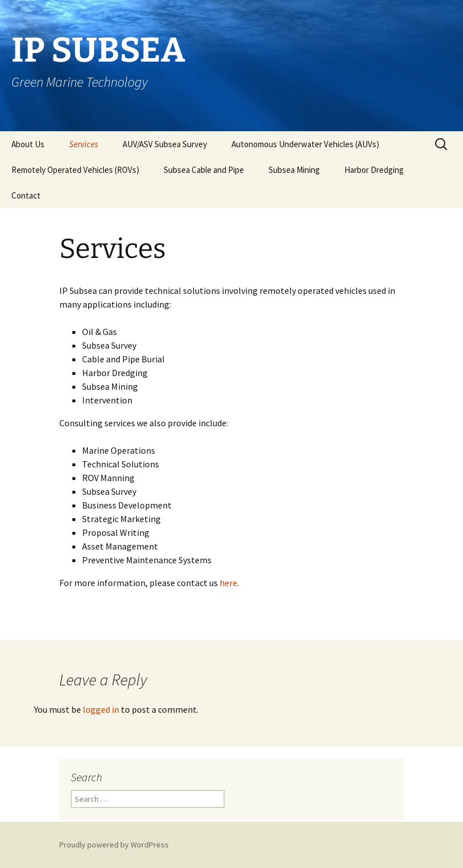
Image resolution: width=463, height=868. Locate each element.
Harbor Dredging (374, 170)
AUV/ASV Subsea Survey (165, 144)
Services (84, 144)
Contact (26, 195)
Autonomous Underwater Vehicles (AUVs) (305, 144)
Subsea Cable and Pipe (204, 170)
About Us (28, 144)
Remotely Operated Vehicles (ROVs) (75, 170)
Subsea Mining (294, 170)
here (228, 583)
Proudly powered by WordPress (114, 845)
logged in (101, 709)
